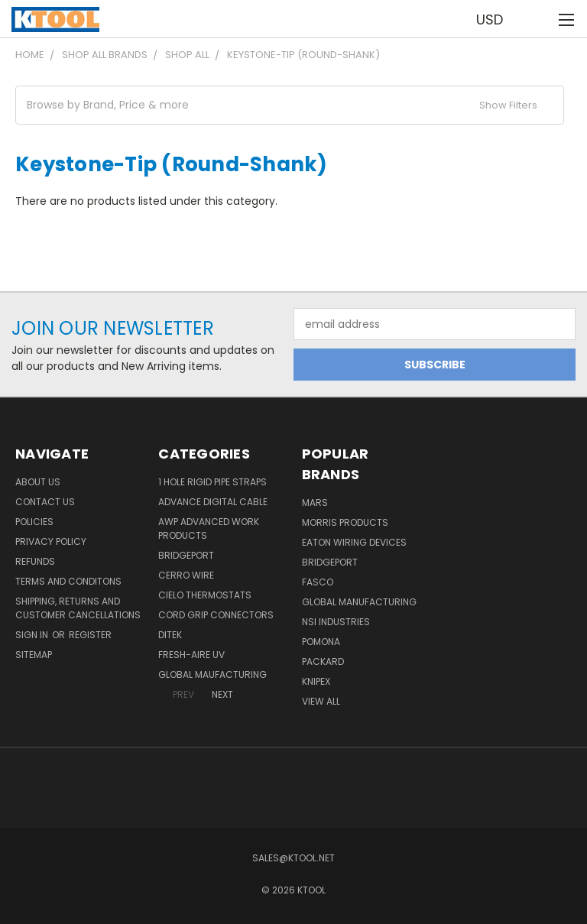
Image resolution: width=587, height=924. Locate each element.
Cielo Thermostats (205, 595)
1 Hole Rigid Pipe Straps (212, 482)
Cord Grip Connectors (216, 615)
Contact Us (45, 502)
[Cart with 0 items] (538, 19)
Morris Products (345, 522)
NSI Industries (336, 622)
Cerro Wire (186, 575)
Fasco (318, 582)
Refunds (35, 561)
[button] (290, 105)
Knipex (316, 681)
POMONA (321, 642)
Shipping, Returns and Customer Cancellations (78, 608)
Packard (323, 661)
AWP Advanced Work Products (209, 528)
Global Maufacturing (212, 674)
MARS (315, 503)
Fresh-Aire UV (191, 655)
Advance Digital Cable (213, 502)
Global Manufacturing (359, 602)
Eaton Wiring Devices (354, 542)
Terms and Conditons (68, 581)
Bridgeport (186, 555)
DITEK (170, 635)
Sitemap (34, 655)
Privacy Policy (51, 541)
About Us (38, 482)
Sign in (33, 635)
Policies (34, 522)
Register (90, 635)
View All (321, 701)
